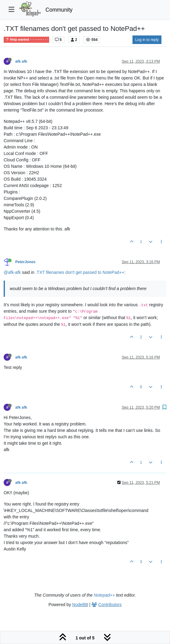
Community (59, 10)
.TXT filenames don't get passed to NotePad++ (80, 272)
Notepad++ (104, 595)
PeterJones (25, 262)
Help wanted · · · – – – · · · (26, 40)
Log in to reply (147, 40)
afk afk (21, 61)
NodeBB (80, 605)
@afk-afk (12, 272)
